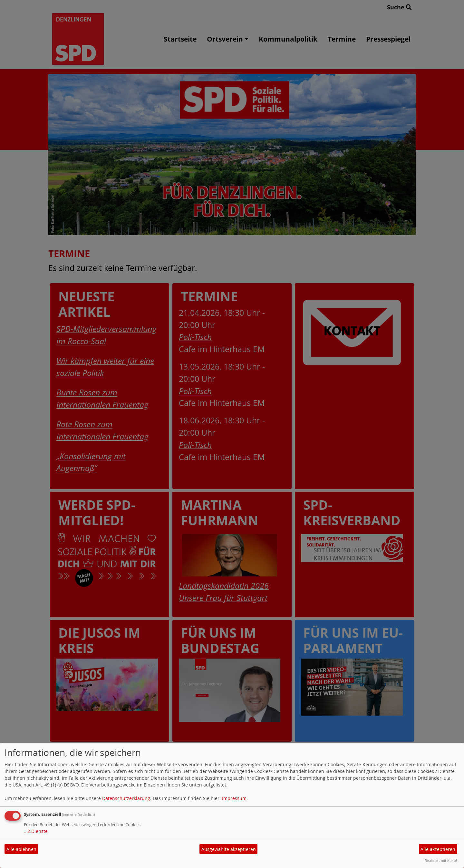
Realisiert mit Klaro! (441, 860)
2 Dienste (36, 831)
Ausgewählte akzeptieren (229, 849)
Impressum (234, 798)
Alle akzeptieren (438, 849)
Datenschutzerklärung (126, 798)
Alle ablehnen (21, 849)
